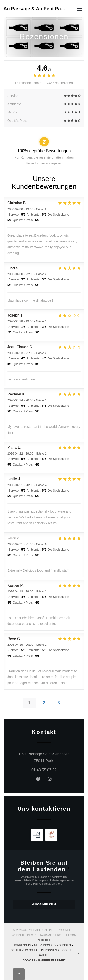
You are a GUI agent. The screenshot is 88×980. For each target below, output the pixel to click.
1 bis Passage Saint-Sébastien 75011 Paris (47, 757)
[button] (79, 9)
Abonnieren (44, 904)
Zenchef (44, 940)
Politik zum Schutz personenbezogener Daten (45, 953)
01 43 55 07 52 (44, 770)
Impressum (24, 946)
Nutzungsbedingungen (54, 946)
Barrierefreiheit (52, 961)
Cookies (31, 961)
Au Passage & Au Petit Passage (35, 9)
